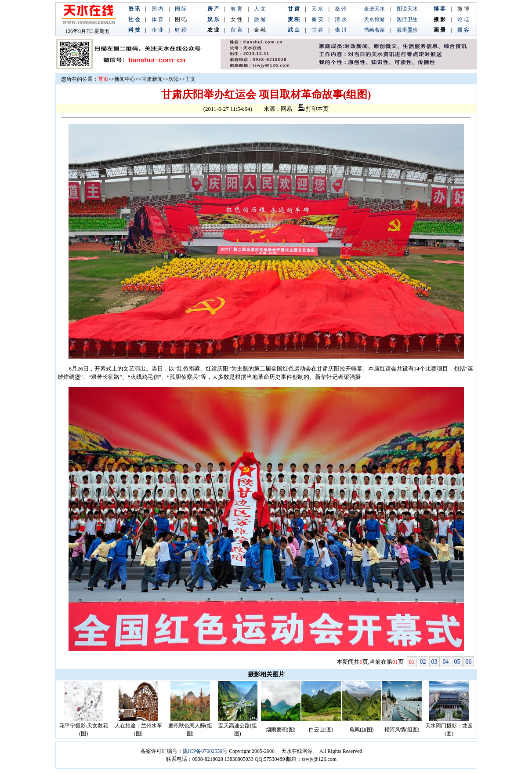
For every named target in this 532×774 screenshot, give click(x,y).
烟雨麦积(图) (281, 730)
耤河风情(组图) (402, 730)
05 (457, 662)
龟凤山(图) (362, 730)
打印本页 (313, 109)
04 (446, 662)
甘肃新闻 (152, 79)
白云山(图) (321, 730)
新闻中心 (125, 79)
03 (434, 662)
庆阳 (174, 79)
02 (423, 662)
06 (469, 662)
